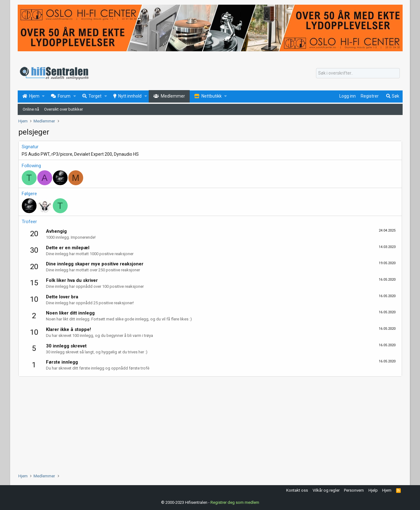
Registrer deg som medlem (235, 502)
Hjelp (373, 490)
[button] (43, 96)
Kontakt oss (297, 490)
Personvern (354, 490)
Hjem (387, 490)
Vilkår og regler (326, 490)
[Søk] (358, 73)
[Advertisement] (205, 423)
